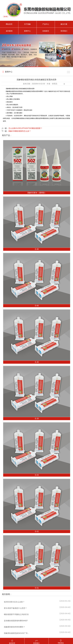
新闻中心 (27, 31)
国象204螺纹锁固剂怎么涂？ (20, 131)
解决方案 (64, 24)
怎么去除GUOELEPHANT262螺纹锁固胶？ (25, 128)
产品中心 (46, 24)
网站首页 (9, 24)
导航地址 (61, 641)
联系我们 (64, 31)
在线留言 (46, 31)
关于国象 (27, 24)
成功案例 (9, 31)
